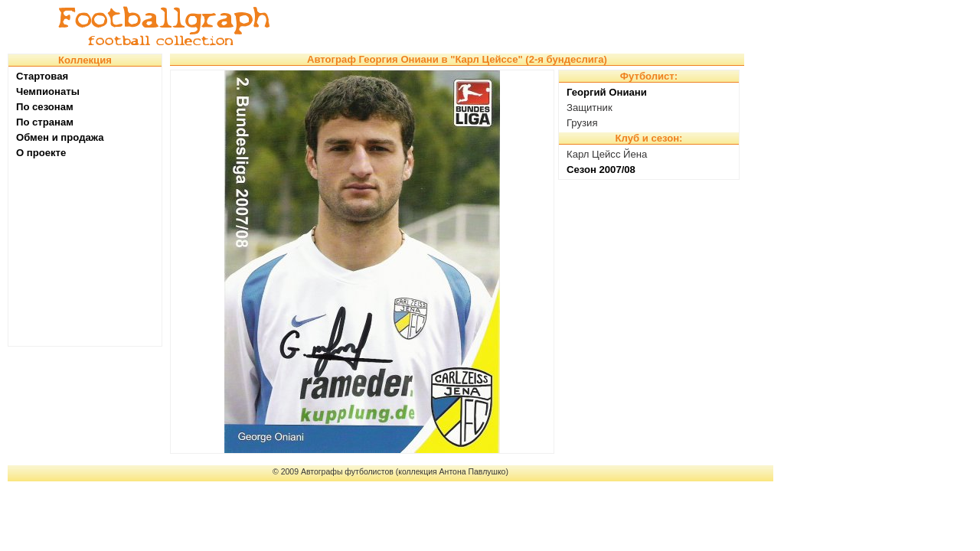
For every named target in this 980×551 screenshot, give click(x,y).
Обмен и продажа (60, 137)
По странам (45, 122)
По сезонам (45, 107)
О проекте (41, 153)
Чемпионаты (48, 91)
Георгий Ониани (607, 92)
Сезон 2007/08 (601, 170)
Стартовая (42, 76)
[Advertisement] (531, 27)
